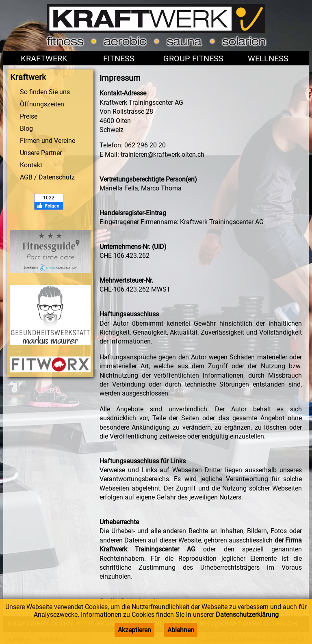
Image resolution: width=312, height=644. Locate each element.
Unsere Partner (41, 153)
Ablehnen (181, 630)
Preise (29, 116)
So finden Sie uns (45, 92)
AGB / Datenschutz (47, 177)
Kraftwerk (44, 58)
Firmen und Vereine (48, 141)
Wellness (268, 58)
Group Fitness (193, 58)
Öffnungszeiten (42, 104)
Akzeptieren (134, 630)
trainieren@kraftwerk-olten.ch (162, 155)
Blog (26, 129)
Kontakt (31, 165)
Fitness (119, 58)
